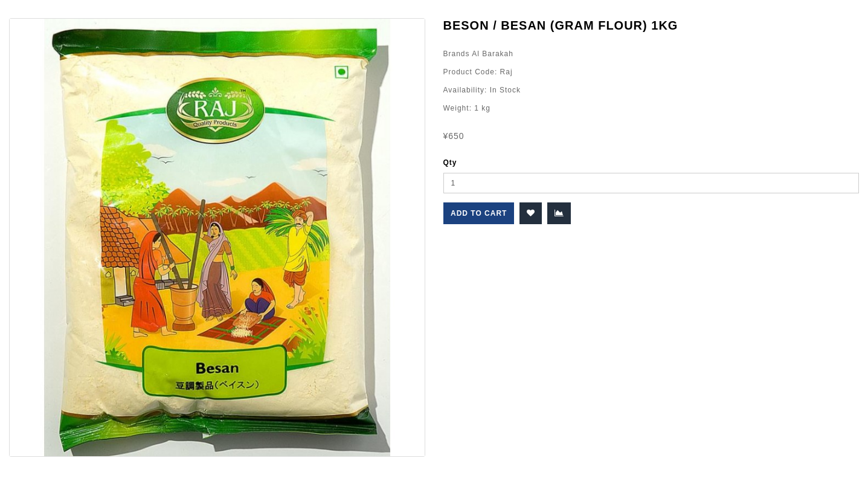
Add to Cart (479, 213)
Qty (450, 163)
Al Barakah (492, 54)
